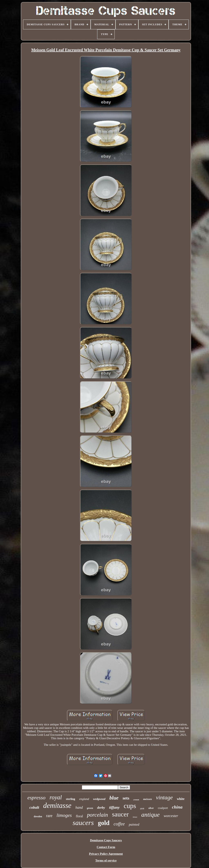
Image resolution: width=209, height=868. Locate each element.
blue (114, 798)
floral (79, 816)
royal (56, 797)
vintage (164, 797)
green (90, 808)
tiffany (114, 807)
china (177, 807)
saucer (120, 814)
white (181, 799)
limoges (64, 815)
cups (130, 806)
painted (134, 824)
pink (142, 809)
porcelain (97, 815)
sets (126, 798)
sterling (71, 799)
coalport (163, 808)
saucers (83, 823)
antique (150, 815)
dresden (38, 816)
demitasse (57, 806)
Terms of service (106, 860)
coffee (119, 824)
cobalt (34, 807)
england (84, 799)
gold (104, 823)
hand (79, 807)
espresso (36, 798)
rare (49, 816)
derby (101, 808)
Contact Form (106, 847)
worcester (171, 816)
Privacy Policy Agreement (106, 854)
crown (136, 800)
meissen (147, 799)
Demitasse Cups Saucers (106, 840)
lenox (135, 817)
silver (151, 808)
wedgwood (99, 799)
